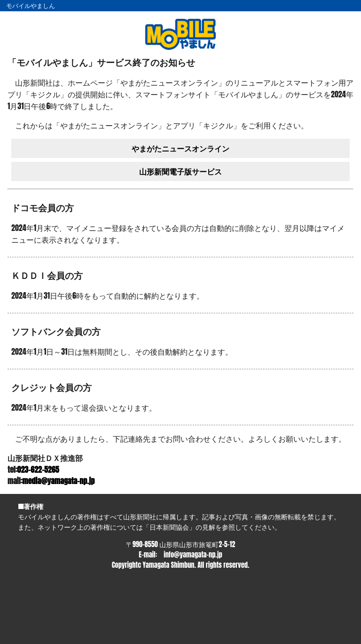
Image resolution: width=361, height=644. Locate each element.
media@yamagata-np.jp (59, 481)
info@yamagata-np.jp (193, 555)
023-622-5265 (38, 469)
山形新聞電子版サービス (180, 171)
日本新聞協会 (169, 527)
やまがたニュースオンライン (180, 148)
